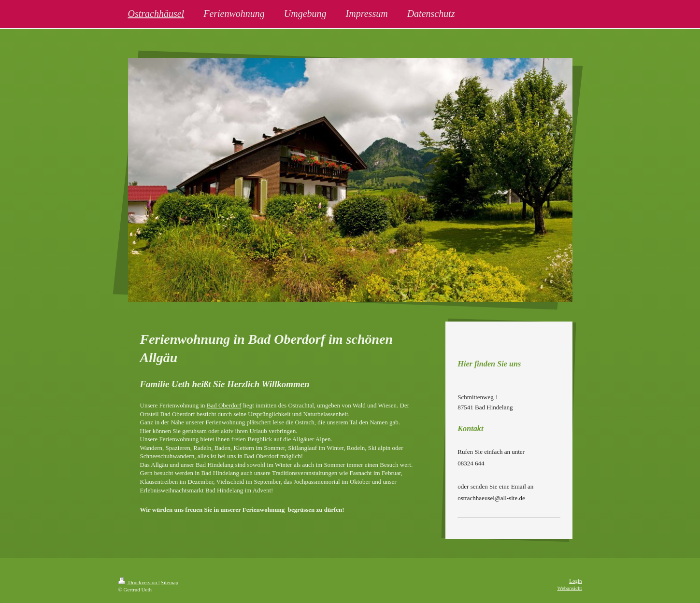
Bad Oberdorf (224, 405)
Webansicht (569, 588)
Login (575, 581)
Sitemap (170, 582)
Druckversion (138, 582)
